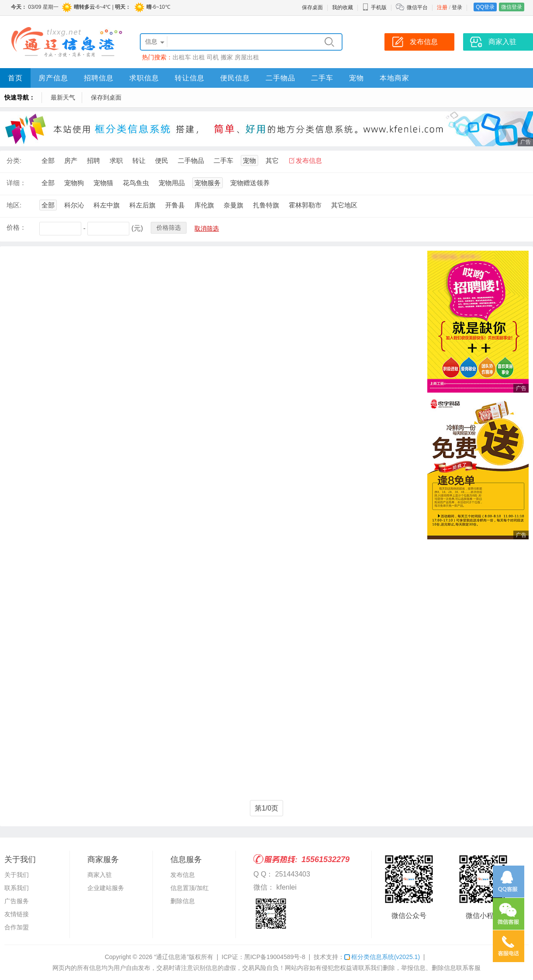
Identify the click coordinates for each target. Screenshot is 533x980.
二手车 (322, 78)
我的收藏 (343, 7)
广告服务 (17, 901)
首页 (15, 78)
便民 (162, 160)
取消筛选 (207, 228)
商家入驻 (100, 875)
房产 (71, 160)
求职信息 (144, 78)
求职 (116, 160)
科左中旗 (107, 205)
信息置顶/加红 (190, 888)
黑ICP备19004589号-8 (275, 957)
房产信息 (53, 78)
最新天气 (63, 97)
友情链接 (17, 914)
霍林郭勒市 (305, 205)
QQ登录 (485, 7)
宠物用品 (172, 183)
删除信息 (183, 901)
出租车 (182, 57)
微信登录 (512, 7)
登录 (457, 7)
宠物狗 (74, 183)
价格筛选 (169, 228)
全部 (48, 160)
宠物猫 (103, 183)
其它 (272, 160)
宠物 (356, 78)
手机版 (374, 7)
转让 (139, 160)
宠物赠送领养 (250, 183)
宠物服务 (208, 183)
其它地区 (344, 205)
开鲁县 (175, 205)
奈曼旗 (234, 205)
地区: (14, 205)
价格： (16, 227)
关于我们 (17, 875)
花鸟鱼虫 (136, 183)
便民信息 (235, 78)
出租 (199, 57)
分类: (14, 160)
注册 (442, 7)
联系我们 (17, 888)
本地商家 (395, 78)
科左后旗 (142, 205)
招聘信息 (99, 78)
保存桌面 (312, 7)
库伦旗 (204, 205)
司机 (213, 57)
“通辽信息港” (171, 957)
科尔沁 (74, 205)
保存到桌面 (106, 97)
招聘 (93, 160)
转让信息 (190, 78)
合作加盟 (17, 927)
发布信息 (309, 160)
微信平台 (417, 7)
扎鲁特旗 (266, 205)
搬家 (227, 57)
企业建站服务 (106, 888)
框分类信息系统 (382, 957)
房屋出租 (247, 57)
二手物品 (280, 78)
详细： (16, 183)
